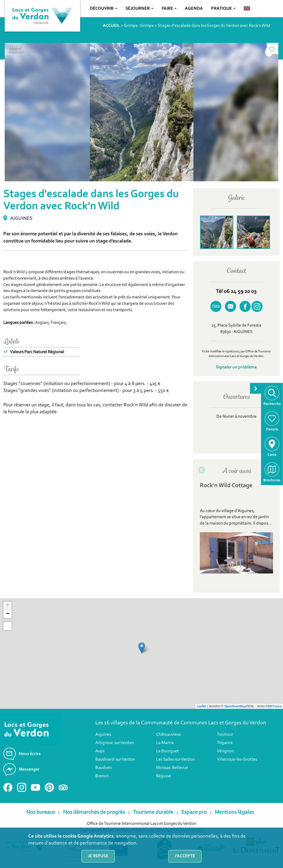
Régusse (164, 776)
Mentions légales (234, 812)
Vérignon (225, 751)
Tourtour (225, 735)
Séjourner (139, 9)
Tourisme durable (153, 812)
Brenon (102, 776)
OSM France (274, 706)
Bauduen (103, 768)
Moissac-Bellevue (172, 768)
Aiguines (103, 735)
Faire (169, 9)
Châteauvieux (169, 735)
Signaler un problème (236, 367)
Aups (100, 751)
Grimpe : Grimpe (139, 26)
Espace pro (194, 812)
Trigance (225, 743)
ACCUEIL (111, 26)
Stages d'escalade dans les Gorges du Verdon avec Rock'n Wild (214, 26)
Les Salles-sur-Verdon (175, 759)
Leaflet (201, 706)
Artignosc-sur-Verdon (115, 743)
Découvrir (103, 9)
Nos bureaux (41, 812)
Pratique (223, 9)
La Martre (165, 743)
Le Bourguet (167, 751)
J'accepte (185, 856)
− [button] (8, 614)
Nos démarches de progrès (94, 812)
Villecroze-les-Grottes (237, 759)
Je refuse (98, 856)
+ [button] (8, 606)
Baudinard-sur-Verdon (115, 759)
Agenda (194, 9)
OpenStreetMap (235, 706)
